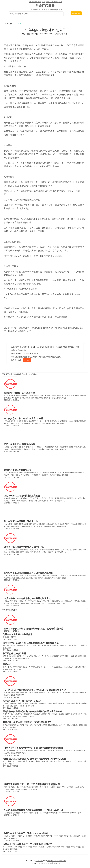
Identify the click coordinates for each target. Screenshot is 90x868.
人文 (52, 2)
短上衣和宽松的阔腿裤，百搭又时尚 (21, 521)
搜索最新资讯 (76, 13)
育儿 (60, 10)
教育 (56, 10)
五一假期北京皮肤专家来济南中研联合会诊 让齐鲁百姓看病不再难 (35, 690)
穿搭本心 (7, 664)
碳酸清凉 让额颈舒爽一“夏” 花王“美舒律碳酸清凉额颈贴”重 (32, 784)
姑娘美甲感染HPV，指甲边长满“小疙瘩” (22, 701)
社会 (39, 2)
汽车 (56, 2)
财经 (39, 10)
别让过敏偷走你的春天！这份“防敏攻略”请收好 (26, 833)
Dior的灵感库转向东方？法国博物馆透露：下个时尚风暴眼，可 (34, 810)
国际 (35, 2)
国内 (31, 2)
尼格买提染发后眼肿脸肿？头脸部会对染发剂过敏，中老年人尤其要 (34, 759)
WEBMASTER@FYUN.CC (51, 863)
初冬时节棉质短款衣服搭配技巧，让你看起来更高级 (28, 573)
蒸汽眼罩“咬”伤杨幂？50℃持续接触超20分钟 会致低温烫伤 (31, 643)
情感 (48, 2)
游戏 (52, 10)
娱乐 (35, 10)
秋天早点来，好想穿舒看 (14, 654)
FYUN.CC (39, 861)
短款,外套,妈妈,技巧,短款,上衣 (20, 374)
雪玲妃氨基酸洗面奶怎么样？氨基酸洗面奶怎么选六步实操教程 (32, 712)
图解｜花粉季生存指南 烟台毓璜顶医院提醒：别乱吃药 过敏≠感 (34, 629)
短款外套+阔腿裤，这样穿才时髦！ (20, 393)
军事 (43, 10)
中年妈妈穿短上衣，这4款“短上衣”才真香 (24, 419)
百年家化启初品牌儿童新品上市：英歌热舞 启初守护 (27, 844)
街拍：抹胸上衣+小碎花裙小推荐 (19, 444)
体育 (31, 10)
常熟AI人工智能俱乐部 (57, 861)
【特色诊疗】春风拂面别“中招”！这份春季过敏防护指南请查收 (34, 748)
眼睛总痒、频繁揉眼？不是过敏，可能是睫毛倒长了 (27, 722)
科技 (48, 10)
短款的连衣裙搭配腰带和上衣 (18, 470)
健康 (60, 2)
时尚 (43, 2)
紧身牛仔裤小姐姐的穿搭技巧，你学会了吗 (24, 547)
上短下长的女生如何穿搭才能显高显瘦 (22, 496)
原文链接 (27, 360)
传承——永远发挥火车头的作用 (18, 634)
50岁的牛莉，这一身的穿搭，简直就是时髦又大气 (27, 598)
